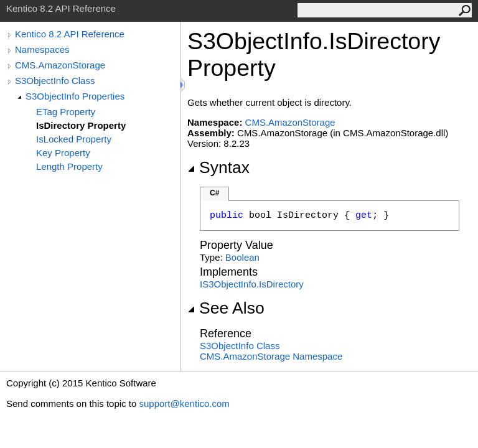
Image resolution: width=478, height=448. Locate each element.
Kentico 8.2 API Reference (70, 34)
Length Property (69, 166)
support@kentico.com (184, 404)
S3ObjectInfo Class (55, 81)
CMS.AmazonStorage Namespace (271, 356)
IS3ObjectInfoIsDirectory (252, 284)
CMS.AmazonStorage (60, 65)
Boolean (242, 257)
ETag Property (66, 112)
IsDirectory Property (81, 125)
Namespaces (42, 49)
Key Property (63, 153)
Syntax (218, 167)
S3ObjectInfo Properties (75, 96)
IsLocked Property (74, 139)
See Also (226, 308)
